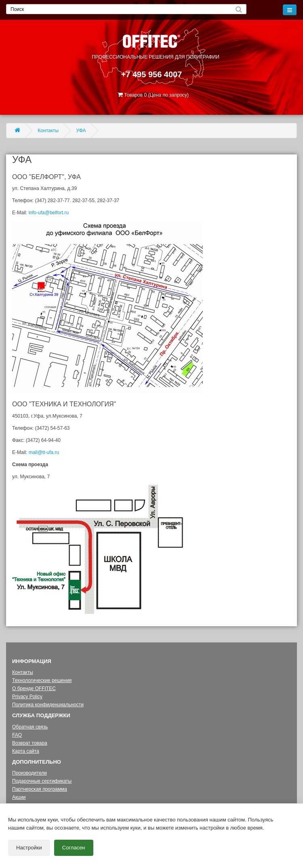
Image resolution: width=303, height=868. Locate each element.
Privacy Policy (27, 697)
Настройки (29, 848)
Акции (19, 797)
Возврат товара (30, 743)
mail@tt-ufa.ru (44, 452)
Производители (29, 773)
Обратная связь (30, 727)
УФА (81, 131)
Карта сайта (26, 751)
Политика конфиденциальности (48, 705)
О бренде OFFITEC (34, 688)
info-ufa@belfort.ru (49, 213)
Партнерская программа (40, 789)
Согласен (74, 848)
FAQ (17, 735)
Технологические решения (42, 680)
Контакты (48, 131)
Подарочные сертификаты (42, 781)
